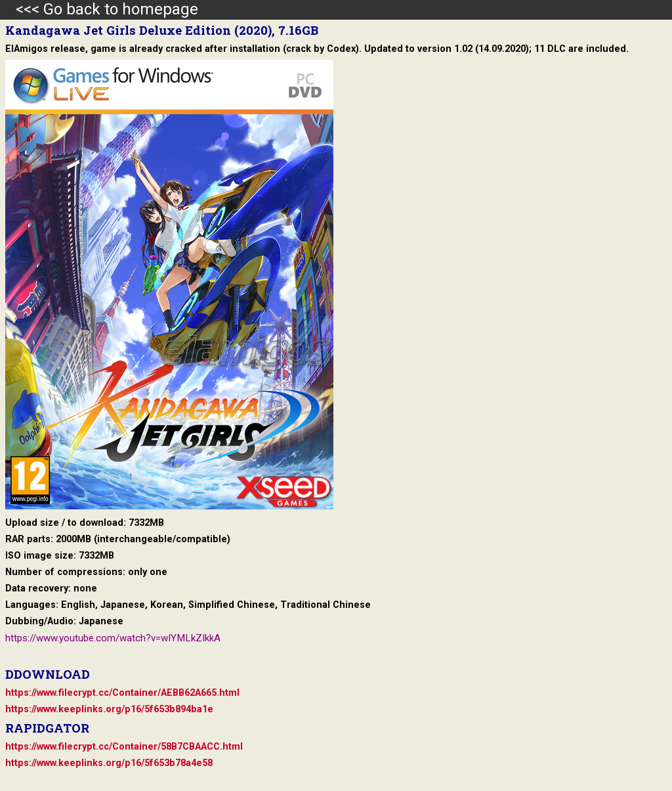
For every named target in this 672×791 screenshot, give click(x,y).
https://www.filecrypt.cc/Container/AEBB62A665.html (122, 693)
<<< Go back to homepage (99, 9)
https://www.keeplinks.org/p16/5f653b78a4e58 (109, 763)
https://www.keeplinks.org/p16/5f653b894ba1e (109, 709)
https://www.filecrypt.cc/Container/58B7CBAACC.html (124, 747)
